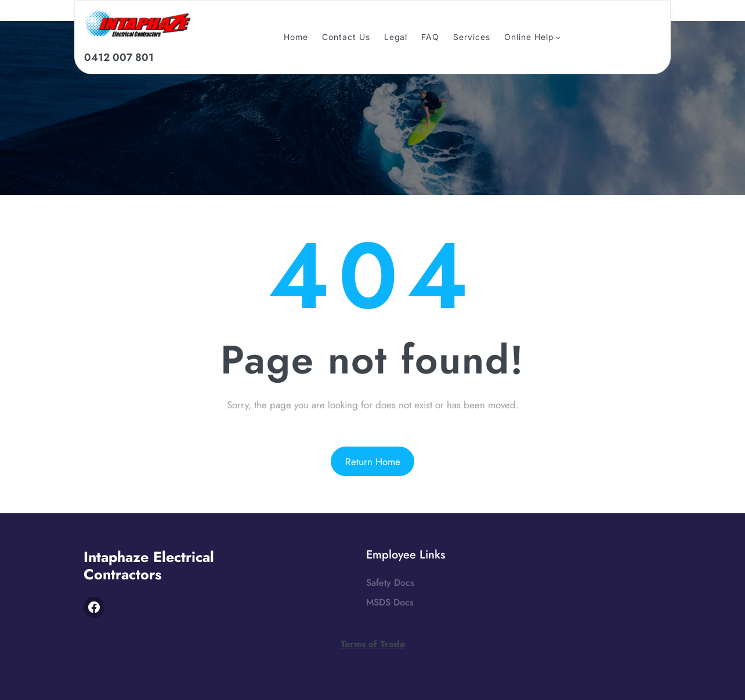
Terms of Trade (373, 644)
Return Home (373, 462)
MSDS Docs (390, 602)
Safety (379, 583)
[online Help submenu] (558, 37)
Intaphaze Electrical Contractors (149, 565)
